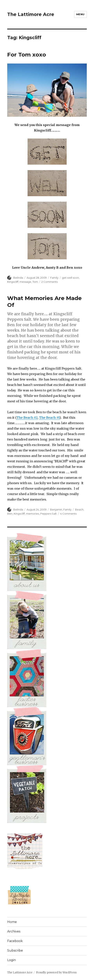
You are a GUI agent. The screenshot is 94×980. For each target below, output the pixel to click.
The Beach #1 (49, 418)
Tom (35, 282)
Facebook (15, 941)
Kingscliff (13, 282)
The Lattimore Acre (31, 14)
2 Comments (50, 282)
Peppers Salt (48, 514)
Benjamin (56, 509)
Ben (10, 514)
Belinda (18, 278)
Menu (80, 14)
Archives (14, 931)
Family (54, 278)
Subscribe (15, 950)
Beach (79, 509)
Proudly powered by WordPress (56, 972)
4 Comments (68, 514)
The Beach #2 (27, 418)
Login (12, 960)
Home (12, 922)
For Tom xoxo (27, 55)
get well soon (70, 278)
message (25, 282)
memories (33, 514)
